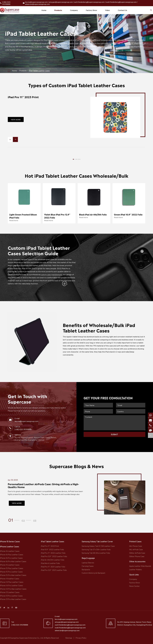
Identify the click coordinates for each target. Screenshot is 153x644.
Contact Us (122, 10)
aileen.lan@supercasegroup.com (37, 4)
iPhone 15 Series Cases (10, 541)
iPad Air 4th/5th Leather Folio (53, 560)
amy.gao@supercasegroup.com (61, 2)
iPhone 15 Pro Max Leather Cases (13, 575)
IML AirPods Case (136, 549)
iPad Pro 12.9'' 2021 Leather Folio (54, 570)
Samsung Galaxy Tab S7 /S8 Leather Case (98, 546)
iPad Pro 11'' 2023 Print (21, 97)
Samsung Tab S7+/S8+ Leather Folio (96, 549)
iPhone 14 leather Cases (10, 578)
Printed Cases (135, 541)
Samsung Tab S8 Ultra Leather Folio (96, 553)
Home (44, 10)
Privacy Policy (81, 638)
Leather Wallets (136, 569)
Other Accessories (137, 561)
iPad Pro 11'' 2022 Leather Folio (53, 553)
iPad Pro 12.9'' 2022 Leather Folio (54, 556)
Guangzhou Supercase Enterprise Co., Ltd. (27, 638)
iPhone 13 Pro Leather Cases (11, 596)
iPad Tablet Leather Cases (39, 70)
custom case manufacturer (53, 274)
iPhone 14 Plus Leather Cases (12, 582)
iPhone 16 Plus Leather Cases (12, 554)
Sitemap (69, 638)
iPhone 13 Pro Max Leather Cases (13, 599)
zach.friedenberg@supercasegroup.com (89, 2)
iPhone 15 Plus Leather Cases (12, 568)
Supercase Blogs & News (76, 468)
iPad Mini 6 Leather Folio (50, 563)
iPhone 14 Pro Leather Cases (11, 585)
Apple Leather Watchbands (140, 566)
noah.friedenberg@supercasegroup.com (121, 2)
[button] (73, 159)
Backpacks (86, 569)
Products (58, 10)
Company (74, 10)
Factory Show (91, 10)
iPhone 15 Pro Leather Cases (11, 572)
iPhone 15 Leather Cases (10, 565)
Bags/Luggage (88, 558)
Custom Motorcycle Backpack (93, 573)
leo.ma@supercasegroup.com (36, 2)
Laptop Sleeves (88, 563)
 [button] (10, 140)
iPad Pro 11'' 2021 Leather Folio (53, 567)
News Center (134, 586)
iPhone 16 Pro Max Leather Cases (13, 561)
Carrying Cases (88, 566)
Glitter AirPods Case (137, 553)
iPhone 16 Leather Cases (10, 551)
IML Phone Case (136, 546)
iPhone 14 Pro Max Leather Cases (13, 589)
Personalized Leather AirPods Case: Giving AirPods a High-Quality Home (41, 485)
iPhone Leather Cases (10, 546)
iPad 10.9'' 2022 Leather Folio (52, 549)
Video (107, 10)
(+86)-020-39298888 (7, 3)
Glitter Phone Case (137, 556)
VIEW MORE (14, 119)
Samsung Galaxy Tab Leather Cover (97, 541)
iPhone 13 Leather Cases (10, 592)
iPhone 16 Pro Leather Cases (11, 558)
